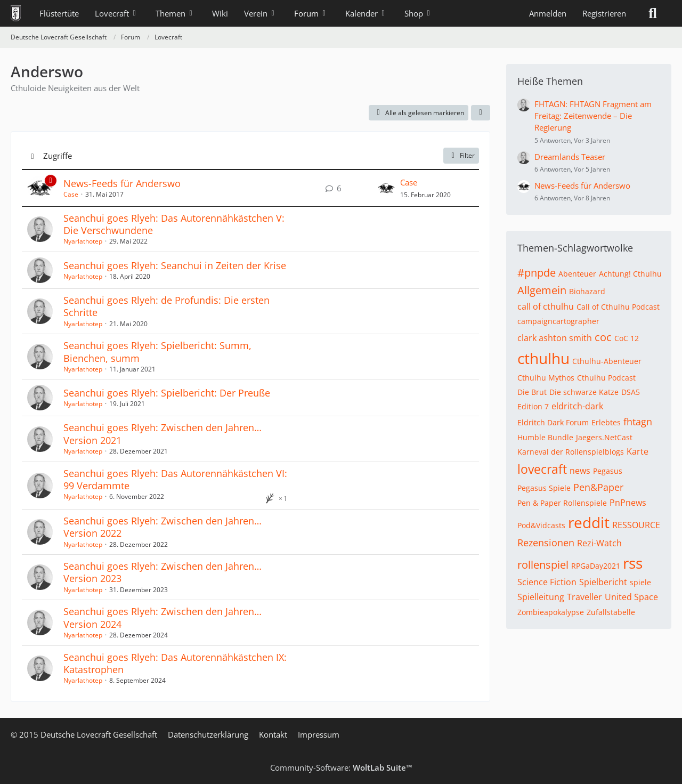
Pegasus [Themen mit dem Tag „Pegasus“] (608, 471)
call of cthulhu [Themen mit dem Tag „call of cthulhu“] (546, 306)
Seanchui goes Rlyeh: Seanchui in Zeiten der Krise (175, 265)
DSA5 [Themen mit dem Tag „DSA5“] (631, 392)
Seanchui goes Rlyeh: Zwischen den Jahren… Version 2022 (163, 527)
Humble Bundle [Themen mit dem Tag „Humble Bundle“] (545, 437)
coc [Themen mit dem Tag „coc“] (603, 337)
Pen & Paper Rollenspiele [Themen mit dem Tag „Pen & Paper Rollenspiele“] (562, 503)
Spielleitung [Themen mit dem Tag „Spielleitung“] (541, 597)
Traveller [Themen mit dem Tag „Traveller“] (584, 597)
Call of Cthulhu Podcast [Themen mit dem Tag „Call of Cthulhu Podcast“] (618, 307)
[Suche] (653, 13)
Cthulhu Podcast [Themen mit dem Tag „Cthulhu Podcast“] (606, 378)
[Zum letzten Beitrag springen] (386, 188)
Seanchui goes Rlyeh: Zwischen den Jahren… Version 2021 (163, 434)
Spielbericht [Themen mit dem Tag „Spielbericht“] (603, 582)
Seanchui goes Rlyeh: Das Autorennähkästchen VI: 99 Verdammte (175, 479)
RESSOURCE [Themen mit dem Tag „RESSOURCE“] (636, 525)
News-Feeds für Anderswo (122, 183)
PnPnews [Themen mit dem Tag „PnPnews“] (628, 503)
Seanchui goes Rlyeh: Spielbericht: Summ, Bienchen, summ (157, 351)
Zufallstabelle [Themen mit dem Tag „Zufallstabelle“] (611, 612)
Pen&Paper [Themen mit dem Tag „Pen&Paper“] (598, 487)
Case (71, 194)
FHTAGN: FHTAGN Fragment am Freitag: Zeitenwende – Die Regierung (593, 116)
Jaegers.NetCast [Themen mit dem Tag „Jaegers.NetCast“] (604, 437)
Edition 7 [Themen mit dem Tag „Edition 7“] (533, 406)
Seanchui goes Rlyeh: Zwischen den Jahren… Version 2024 (163, 617)
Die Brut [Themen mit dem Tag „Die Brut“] (532, 392)
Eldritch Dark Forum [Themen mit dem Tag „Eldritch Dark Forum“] (553, 422)
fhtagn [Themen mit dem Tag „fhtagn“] (638, 422)
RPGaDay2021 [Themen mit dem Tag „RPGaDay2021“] (596, 566)
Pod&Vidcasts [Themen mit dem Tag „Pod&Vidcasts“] (541, 525)
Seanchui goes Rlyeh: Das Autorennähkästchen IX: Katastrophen (175, 663)
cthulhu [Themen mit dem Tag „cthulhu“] (543, 358)
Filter (461, 155)
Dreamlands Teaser (570, 157)
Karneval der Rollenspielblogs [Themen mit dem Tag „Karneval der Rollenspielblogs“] (571, 452)
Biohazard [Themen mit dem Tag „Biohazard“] (587, 291)
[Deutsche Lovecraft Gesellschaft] (16, 13)
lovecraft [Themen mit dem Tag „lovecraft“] (542, 469)
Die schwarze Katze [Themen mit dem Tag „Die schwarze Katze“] (584, 392)
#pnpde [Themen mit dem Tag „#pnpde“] (537, 273)
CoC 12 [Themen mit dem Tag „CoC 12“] (627, 338)
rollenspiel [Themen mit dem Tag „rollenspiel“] (543, 565)
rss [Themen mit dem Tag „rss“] (633, 563)
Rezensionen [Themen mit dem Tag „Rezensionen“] (546, 543)
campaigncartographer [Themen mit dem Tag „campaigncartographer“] (558, 321)
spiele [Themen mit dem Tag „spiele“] (640, 582)
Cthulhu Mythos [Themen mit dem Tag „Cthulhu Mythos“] (546, 378)
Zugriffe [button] (58, 156)
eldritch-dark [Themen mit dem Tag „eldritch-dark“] (577, 406)
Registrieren (604, 13)
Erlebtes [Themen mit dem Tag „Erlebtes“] (606, 422)
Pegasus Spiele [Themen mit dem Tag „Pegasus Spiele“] (544, 488)
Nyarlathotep (83, 241)
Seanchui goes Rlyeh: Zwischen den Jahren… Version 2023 (163, 572)
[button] (481, 113)
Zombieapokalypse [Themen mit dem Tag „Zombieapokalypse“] (551, 612)
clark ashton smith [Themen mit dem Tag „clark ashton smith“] (555, 338)
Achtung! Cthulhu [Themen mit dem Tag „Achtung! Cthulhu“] (630, 274)
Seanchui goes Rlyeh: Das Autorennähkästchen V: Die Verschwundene (174, 224)
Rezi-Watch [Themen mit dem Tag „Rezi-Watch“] (599, 543)
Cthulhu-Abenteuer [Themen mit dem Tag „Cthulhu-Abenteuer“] (607, 361)
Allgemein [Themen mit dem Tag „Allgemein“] (542, 290)
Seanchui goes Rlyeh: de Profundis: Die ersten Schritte (167, 306)
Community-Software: (341, 767)
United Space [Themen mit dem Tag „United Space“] (631, 597)
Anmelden (548, 13)
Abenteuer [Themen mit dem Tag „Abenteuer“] (577, 274)
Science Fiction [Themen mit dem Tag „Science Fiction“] (547, 582)
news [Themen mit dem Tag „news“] (580, 471)
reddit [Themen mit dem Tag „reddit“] (589, 522)
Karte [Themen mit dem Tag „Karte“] (638, 451)
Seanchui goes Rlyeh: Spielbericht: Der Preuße (167, 393)
